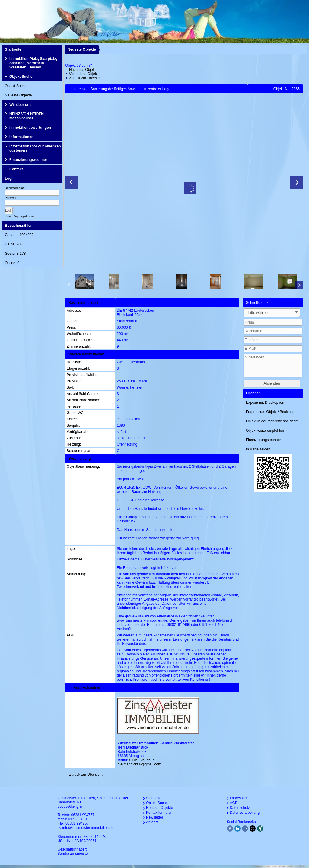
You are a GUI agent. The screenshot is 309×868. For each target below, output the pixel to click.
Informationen (21, 137)
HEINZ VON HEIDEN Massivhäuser (27, 116)
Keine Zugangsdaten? (20, 216)
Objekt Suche (21, 77)
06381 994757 (83, 815)
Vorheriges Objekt (83, 74)
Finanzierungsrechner (28, 160)
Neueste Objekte (18, 95)
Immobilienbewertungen (30, 128)
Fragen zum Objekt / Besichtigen (272, 412)
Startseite (13, 49)
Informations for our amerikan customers (35, 148)
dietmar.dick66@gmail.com (139, 764)
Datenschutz (240, 808)
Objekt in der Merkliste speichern (272, 421)
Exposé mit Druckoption (265, 402)
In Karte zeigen (258, 449)
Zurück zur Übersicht (86, 78)
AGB (233, 803)
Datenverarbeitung (245, 813)
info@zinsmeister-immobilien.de (88, 828)
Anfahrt (152, 822)
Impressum (239, 798)
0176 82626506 (142, 760)
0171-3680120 (80, 819)
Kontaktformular (159, 813)
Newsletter (155, 817)
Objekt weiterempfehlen (265, 431)
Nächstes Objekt (82, 70)
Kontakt (16, 169)
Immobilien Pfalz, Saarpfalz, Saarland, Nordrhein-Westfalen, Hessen (33, 63)
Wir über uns (20, 105)
